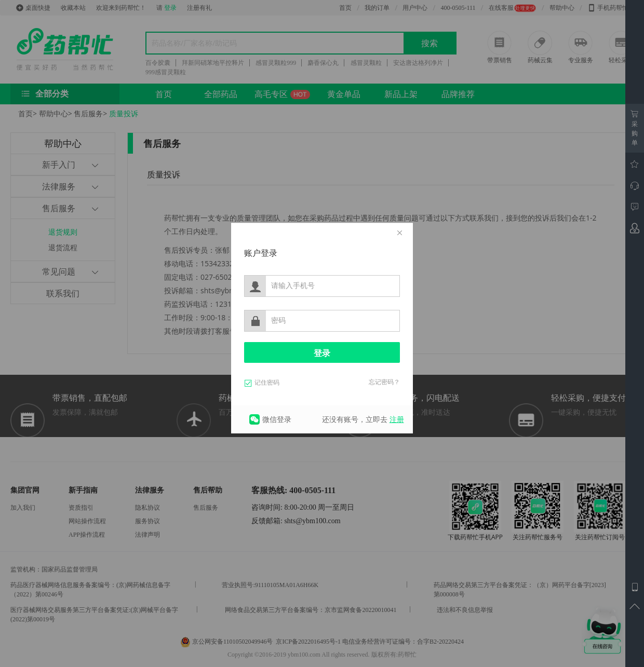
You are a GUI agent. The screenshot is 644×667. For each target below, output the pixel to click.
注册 (397, 419)
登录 (322, 353)
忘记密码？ (384, 382)
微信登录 (277, 419)
